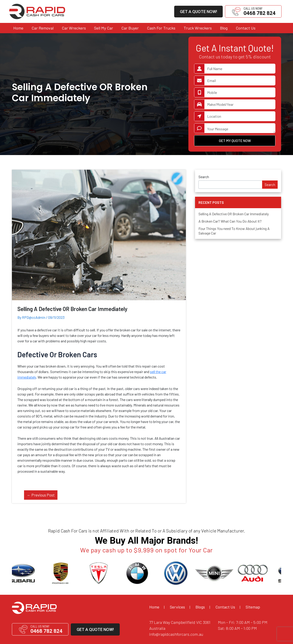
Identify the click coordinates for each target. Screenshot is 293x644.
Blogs (200, 607)
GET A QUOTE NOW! (198, 12)
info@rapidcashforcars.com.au (176, 634)
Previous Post (41, 495)
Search (204, 177)
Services (177, 607)
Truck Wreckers (198, 28)
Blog (224, 28)
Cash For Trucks (161, 28)
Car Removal (43, 28)
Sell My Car (104, 28)
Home (18, 28)
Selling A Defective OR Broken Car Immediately (234, 214)
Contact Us (246, 28)
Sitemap (253, 607)
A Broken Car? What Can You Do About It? (230, 221)
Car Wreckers (74, 28)
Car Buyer (130, 28)
